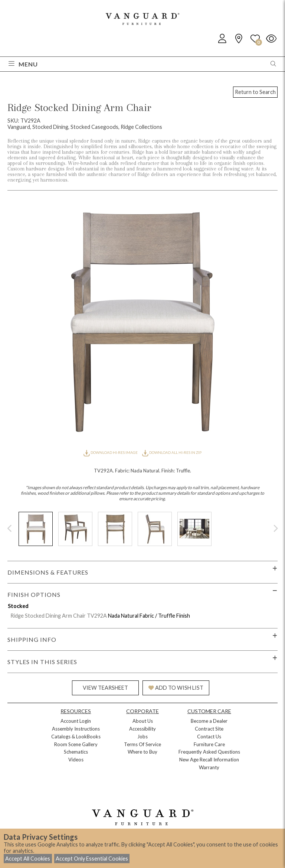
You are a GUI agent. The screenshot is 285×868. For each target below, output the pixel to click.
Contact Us (209, 737)
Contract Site (209, 729)
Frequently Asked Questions (209, 752)
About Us (143, 721)
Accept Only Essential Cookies (92, 859)
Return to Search (255, 92)
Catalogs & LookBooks (76, 737)
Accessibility (142, 729)
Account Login (76, 721)
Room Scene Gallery (76, 744)
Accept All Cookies (28, 859)
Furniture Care (209, 744)
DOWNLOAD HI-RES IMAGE (111, 452)
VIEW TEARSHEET (105, 688)
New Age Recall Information (209, 760)
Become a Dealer (209, 721)
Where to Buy (142, 752)
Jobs (142, 737)
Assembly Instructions (76, 729)
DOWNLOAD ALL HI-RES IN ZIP (172, 452)
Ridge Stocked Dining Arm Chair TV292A (59, 616)
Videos (76, 760)
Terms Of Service (142, 744)
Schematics (76, 752)
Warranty (209, 767)
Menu (23, 64)
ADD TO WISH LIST (176, 688)
